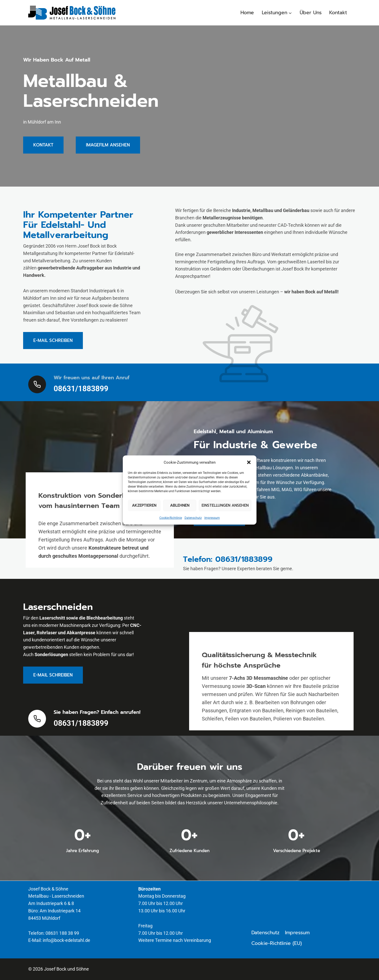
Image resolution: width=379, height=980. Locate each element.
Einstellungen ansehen (225, 505)
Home (247, 13)
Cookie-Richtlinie (171, 518)
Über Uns (311, 13)
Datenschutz (193, 518)
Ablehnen (180, 505)
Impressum (212, 518)
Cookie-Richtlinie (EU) (277, 943)
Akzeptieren (144, 505)
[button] (249, 462)
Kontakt (338, 13)
